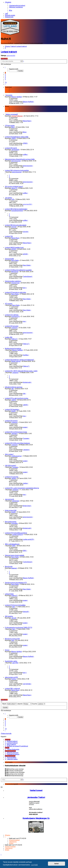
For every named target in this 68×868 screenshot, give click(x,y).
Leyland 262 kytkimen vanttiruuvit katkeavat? (19, 360)
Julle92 (14, 400)
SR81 (14, 546)
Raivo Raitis (15, 260)
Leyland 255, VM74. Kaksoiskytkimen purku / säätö (21, 371)
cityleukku (14, 523)
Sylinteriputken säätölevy (13, 281)
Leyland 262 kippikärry (12, 409)
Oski (13, 607)
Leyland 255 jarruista (12, 326)
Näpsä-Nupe (27, 121)
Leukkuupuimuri (16, 456)
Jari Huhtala (27, 684)
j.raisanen (14, 328)
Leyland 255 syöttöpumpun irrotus (16, 432)
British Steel (27, 506)
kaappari (14, 568)
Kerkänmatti (27, 382)
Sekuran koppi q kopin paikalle (15, 555)
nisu (24, 321)
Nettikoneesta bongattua (13, 348)
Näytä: (10, 704)
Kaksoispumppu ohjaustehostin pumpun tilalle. (20, 159)
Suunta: (39, 704)
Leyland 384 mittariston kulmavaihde (17, 170)
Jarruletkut (8, 198)
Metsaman (15, 272)
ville (12, 389)
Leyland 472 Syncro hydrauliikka (15, 605)
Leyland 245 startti (11, 148)
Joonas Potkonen (17, 116)
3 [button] (5, 76)
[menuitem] (17, 6)
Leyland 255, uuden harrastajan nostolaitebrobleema (22, 488)
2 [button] (5, 74)
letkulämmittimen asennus (14, 387)
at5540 (14, 249)
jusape (25, 427)
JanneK (14, 618)
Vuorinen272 (15, 316)
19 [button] (6, 83)
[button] (5, 67)
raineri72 (14, 188)
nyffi (13, 199)
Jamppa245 (15, 150)
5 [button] (5, 79)
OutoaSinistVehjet (17, 211)
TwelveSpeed (27, 276)
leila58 (13, 411)
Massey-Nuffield (16, 97)
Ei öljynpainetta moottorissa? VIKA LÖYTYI (19, 628)
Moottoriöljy (9, 567)
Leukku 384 (9, 337)
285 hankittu (9, 616)
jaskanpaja (16, 501)
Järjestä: (24, 704)
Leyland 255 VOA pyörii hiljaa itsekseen (17, 443)
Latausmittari (9, 594)
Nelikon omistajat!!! (12, 114)
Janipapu (14, 434)
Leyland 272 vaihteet (12, 315)
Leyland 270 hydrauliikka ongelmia (16, 533)
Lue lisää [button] (34, 865)
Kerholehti (9, 95)
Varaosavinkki (9, 259)
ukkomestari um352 (11, 677)
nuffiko (25, 155)
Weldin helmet (16, 361)
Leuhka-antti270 (17, 535)
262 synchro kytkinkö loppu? (14, 187)
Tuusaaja (26, 438)
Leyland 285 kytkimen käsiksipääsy (16, 209)
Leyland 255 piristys (11, 421)
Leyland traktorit (9, 52)
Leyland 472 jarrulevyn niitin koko (15, 292)
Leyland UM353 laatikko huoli (14, 248)
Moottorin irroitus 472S (12, 639)
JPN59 (13, 138)
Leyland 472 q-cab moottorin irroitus (17, 398)
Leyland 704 (9, 236)
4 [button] (5, 78)
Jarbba (14, 478)
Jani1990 (15, 663)
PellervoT (14, 339)
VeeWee (26, 355)
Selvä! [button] (56, 864)
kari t (24, 288)
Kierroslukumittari (11, 522)
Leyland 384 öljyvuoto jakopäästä (16, 225)
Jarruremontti (9, 499)
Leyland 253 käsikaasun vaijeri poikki (17, 137)
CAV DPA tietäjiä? (11, 466)
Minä (13, 127)
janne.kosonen (16, 161)
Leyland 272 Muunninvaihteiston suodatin (18, 270)
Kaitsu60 (26, 612)
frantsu (14, 679)
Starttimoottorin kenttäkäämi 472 (16, 583)
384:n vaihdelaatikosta (12, 544)
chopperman (15, 283)
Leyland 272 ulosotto (12, 477)
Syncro (7, 650)
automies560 (11, 56)
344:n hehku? (9, 454)
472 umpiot (9, 304)
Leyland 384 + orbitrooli (12, 689)
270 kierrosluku (10, 126)
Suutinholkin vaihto (11, 661)
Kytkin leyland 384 (11, 510)
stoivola (14, 227)
